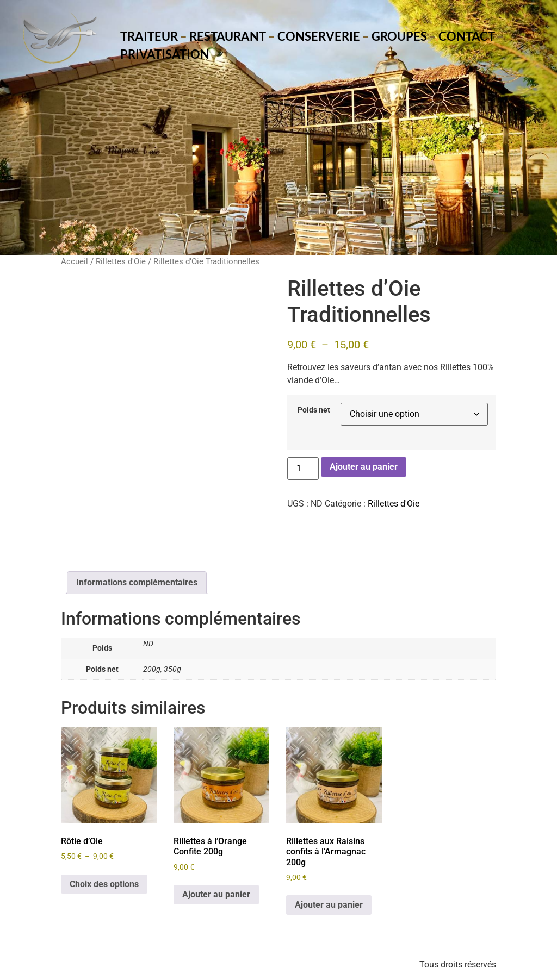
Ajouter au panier (364, 467)
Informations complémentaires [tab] (137, 582)
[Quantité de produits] (303, 469)
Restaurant (228, 36)
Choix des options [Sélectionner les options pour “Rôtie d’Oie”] (104, 884)
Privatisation (165, 54)
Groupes (399, 36)
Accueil (75, 261)
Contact (467, 36)
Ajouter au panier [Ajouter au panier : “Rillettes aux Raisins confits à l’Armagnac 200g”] (329, 905)
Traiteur (149, 36)
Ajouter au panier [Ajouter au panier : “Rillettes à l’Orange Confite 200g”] (216, 894)
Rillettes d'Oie (121, 261)
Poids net (314, 410)
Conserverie (319, 36)
